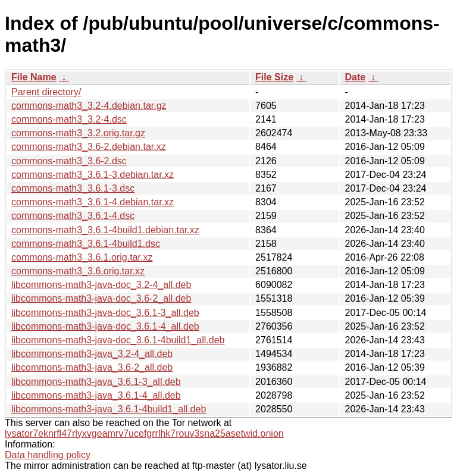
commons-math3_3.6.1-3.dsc (73, 188)
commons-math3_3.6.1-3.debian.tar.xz (93, 175)
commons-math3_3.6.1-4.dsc (73, 216)
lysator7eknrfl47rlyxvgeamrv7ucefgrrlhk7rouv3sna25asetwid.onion (144, 433)
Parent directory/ (46, 92)
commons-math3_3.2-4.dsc (69, 119)
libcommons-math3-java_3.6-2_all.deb (92, 367)
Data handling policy (48, 455)
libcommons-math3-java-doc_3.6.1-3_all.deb (105, 313)
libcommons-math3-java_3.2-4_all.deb (92, 354)
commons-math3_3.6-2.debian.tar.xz (89, 147)
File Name (34, 77)
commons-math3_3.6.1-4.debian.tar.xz (93, 202)
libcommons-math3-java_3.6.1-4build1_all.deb (109, 409)
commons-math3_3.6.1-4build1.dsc (86, 244)
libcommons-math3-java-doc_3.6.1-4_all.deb (105, 326)
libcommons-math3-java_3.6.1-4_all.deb (96, 395)
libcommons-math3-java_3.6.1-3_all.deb (96, 382)
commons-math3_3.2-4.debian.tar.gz (89, 106)
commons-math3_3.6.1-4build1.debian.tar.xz (105, 230)
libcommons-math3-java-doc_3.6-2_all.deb (101, 298)
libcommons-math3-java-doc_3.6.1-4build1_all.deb (118, 340)
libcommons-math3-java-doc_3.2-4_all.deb (101, 285)
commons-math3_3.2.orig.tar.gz (78, 133)
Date (355, 77)
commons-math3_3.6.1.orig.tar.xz (82, 257)
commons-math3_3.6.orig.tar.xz (78, 271)
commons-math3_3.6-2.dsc (69, 161)
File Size (274, 77)
